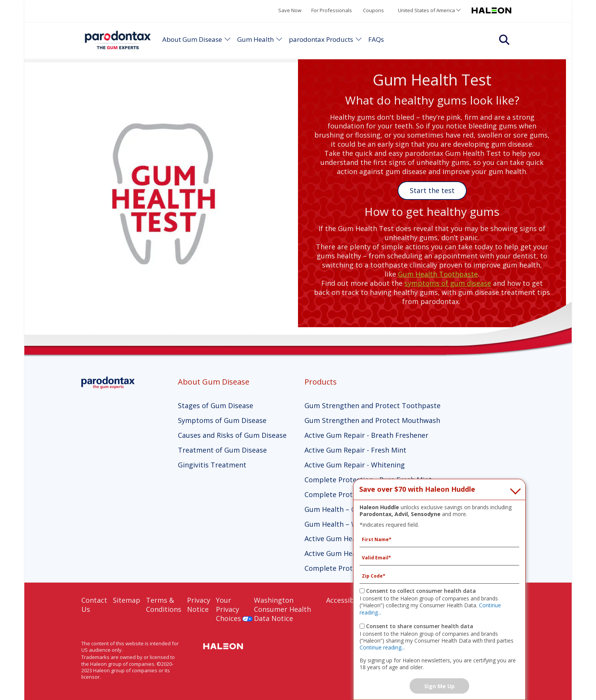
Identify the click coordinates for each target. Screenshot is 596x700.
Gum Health (255, 39)
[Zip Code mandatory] (439, 576)
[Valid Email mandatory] (439, 558)
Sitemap (127, 600)
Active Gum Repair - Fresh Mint (355, 450)
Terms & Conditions (164, 605)
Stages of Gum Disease (216, 405)
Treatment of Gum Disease (222, 450)
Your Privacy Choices (228, 609)
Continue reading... (382, 647)
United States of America (426, 10)
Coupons (373, 10)
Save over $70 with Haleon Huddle (417, 489)
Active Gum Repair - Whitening (355, 465)
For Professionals (332, 10)
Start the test (432, 190)
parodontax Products (321, 39)
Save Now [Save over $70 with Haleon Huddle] (290, 10)
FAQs (376, 39)
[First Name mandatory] (439, 540)
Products (321, 382)
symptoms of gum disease (448, 283)
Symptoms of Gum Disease (222, 420)
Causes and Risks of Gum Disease (232, 435)
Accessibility (346, 600)
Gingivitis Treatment (212, 465)
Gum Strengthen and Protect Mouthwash (372, 420)
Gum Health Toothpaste (438, 274)
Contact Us (94, 605)
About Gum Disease (192, 39)
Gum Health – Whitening (345, 524)
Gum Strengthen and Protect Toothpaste (372, 405)
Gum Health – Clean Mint (345, 509)
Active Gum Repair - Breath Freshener (366, 435)
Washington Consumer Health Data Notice (282, 609)
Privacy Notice (199, 605)
